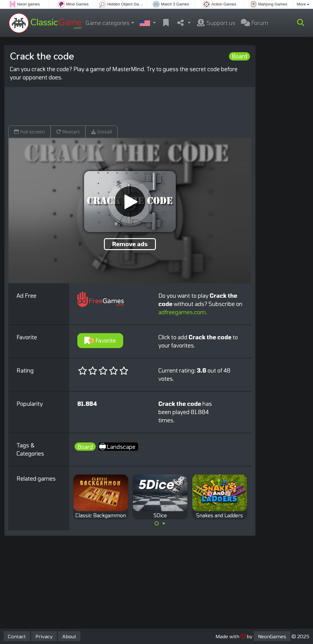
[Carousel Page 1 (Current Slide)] (157, 523)
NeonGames (272, 636)
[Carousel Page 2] (164, 523)
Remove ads (130, 244)
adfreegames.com (182, 312)
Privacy (44, 636)
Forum (255, 23)
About (69, 636)
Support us (216, 23)
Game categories (108, 23)
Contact (17, 636)
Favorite (100, 340)
